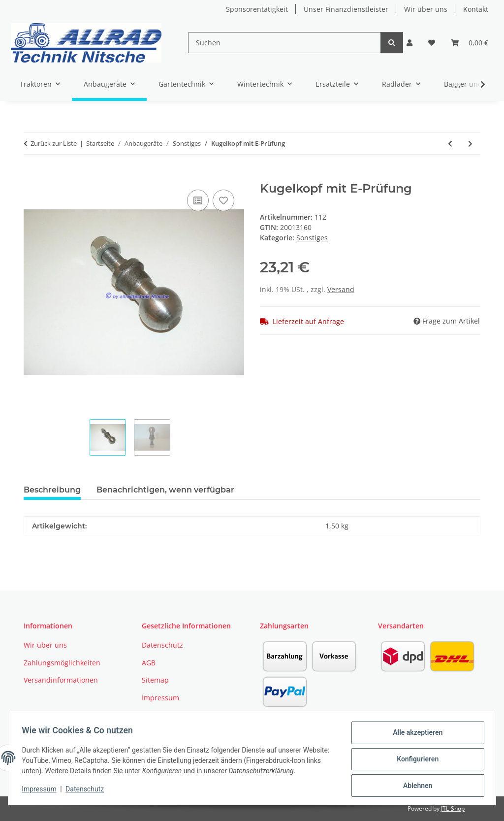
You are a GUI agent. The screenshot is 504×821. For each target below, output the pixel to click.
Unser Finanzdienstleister (346, 9)
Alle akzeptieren (415, 735)
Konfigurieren (415, 760)
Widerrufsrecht (167, 715)
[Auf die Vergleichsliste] (198, 200)
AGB (149, 663)
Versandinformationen (61, 680)
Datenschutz (87, 790)
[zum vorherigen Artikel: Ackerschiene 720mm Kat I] (450, 144)
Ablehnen (415, 786)
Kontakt (476, 9)
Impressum (41, 790)
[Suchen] (284, 43)
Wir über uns (426, 9)
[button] (409, 43)
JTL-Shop (453, 808)
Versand (341, 289)
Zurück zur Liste (54, 143)
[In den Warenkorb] (31, 176)
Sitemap (155, 680)
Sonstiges (312, 238)
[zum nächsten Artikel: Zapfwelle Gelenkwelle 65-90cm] (470, 144)
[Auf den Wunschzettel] (223, 200)
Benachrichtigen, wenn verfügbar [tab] (165, 490)
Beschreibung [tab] (52, 490)
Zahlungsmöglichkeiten (62, 663)
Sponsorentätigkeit (257, 9)
